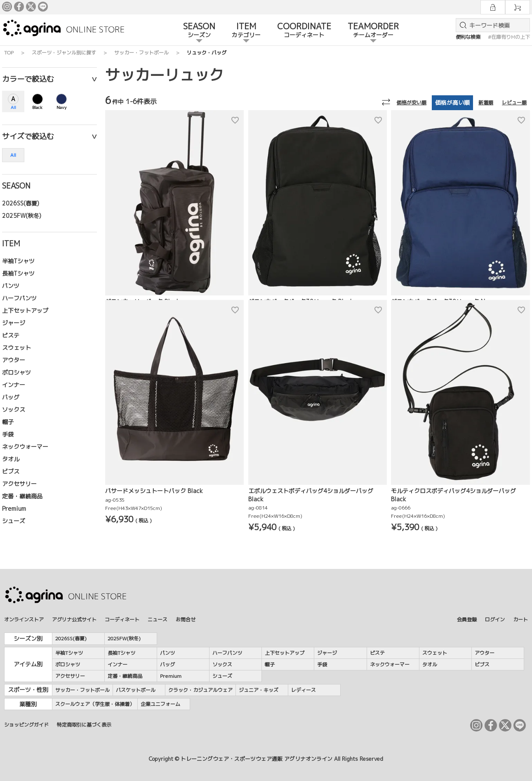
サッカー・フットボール (141, 53)
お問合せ (186, 619)
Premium (14, 508)
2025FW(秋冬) (22, 216)
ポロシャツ (16, 372)
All (13, 107)
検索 (461, 25)
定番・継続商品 (22, 496)
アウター (14, 360)
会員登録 (467, 619)
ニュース (158, 619)
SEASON (199, 31)
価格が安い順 (412, 103)
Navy (62, 107)
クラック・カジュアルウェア (200, 690)
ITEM (246, 31)
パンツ (11, 286)
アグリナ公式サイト (74, 619)
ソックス (14, 409)
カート (520, 619)
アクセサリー (19, 484)
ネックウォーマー (25, 447)
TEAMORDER (373, 31)
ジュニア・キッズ (259, 690)
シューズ (14, 521)
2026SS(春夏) (21, 203)
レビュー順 (514, 103)
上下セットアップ (25, 310)
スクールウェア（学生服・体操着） (95, 704)
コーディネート (122, 619)
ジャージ (14, 323)
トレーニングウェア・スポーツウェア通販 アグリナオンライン (257, 759)
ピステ (11, 335)
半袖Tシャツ (18, 261)
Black (37, 107)
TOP (9, 53)
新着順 (486, 103)
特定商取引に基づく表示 (84, 725)
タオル (11, 459)
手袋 (8, 434)
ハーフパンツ (19, 298)
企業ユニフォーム (160, 704)
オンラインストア (24, 619)
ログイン (495, 619)
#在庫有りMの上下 (509, 37)
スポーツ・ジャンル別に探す (64, 53)
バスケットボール (136, 690)
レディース (304, 690)
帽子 (8, 422)
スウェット (16, 348)
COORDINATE (304, 31)
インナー (14, 385)
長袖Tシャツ (18, 273)
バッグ (11, 397)
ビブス (11, 471)
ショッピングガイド (26, 725)
